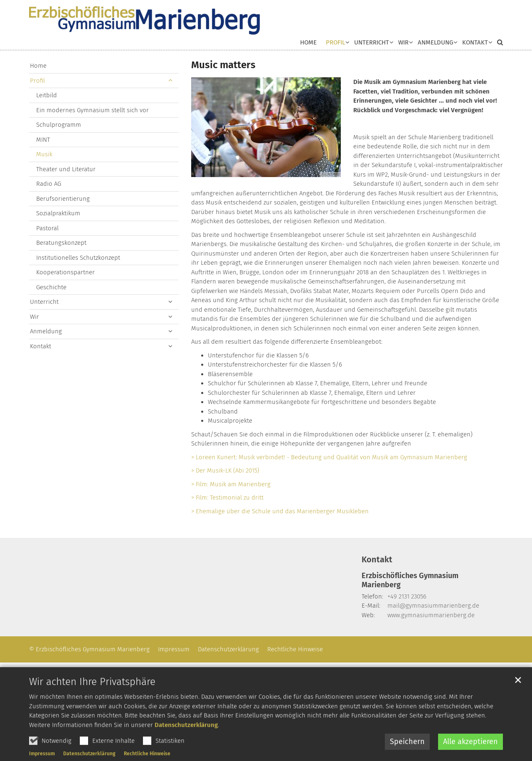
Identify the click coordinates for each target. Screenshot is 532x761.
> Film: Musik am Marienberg (231, 484)
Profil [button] (335, 42)
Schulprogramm (59, 125)
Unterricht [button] (372, 42)
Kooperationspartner (65, 272)
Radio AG (49, 184)
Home (308, 42)
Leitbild (47, 95)
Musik (44, 154)
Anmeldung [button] (435, 42)
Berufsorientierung (63, 199)
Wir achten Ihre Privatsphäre (92, 701)
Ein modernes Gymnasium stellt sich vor (92, 110)
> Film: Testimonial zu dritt (227, 497)
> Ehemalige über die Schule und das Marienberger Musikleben (280, 511)
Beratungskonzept (61, 243)
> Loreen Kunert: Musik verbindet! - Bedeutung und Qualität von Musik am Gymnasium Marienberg (329, 457)
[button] (475, 44)
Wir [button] (403, 42)
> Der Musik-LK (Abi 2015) (225, 470)
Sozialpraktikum (58, 213)
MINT (43, 140)
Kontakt (41, 346)
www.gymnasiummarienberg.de (431, 615)
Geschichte (51, 287)
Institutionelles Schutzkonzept (78, 258)
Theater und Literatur (66, 169)
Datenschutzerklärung (186, 744)
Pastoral (47, 228)
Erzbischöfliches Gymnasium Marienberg (410, 580)
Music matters (223, 65)
